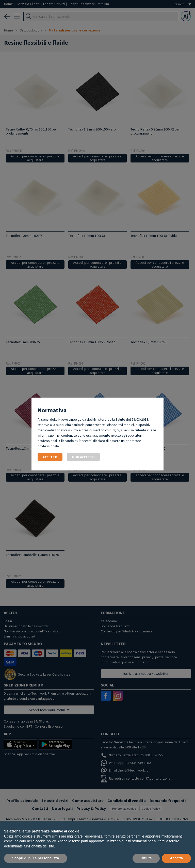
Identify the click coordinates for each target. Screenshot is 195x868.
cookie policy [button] (46, 841)
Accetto (50, 457)
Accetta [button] (176, 858)
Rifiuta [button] (146, 858)
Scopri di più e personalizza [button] (36, 858)
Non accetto (83, 457)
